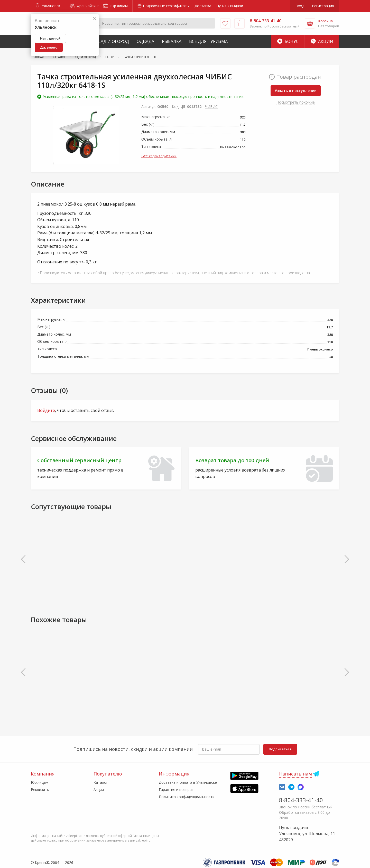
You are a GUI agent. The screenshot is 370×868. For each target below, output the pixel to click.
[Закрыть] (94, 19)
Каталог (101, 782)
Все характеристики (159, 156)
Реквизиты (40, 789)
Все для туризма (208, 41)
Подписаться (280, 749)
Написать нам (295, 774)
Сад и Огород (114, 41)
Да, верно (49, 47)
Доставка (203, 6)
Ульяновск (48, 6)
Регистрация (323, 6)
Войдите (46, 410)
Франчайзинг (84, 6)
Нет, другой (50, 38)
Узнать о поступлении (296, 91)
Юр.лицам (115, 6)
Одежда (145, 41)
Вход (300, 6)
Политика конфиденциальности (187, 797)
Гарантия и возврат (176, 789)
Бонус (288, 41)
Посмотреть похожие (296, 102)
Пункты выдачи (230, 6)
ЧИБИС (211, 107)
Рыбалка (172, 41)
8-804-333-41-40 (301, 800)
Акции (322, 41)
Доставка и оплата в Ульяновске (188, 782)
